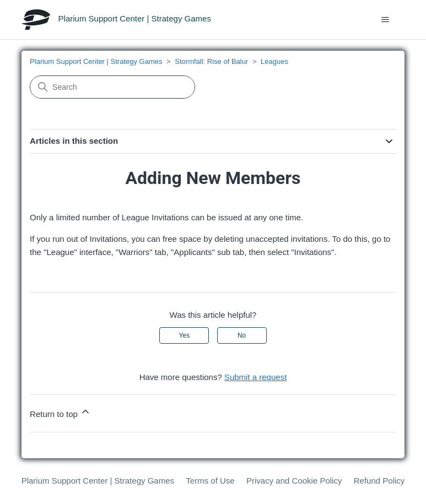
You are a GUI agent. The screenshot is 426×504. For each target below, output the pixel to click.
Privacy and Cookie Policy (294, 481)
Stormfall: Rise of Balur (211, 61)
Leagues (274, 61)
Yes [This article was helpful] (185, 335)
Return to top (60, 412)
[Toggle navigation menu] (385, 20)
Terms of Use (210, 481)
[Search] (112, 87)
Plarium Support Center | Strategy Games (96, 61)
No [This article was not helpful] (242, 335)
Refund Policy (379, 481)
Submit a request (255, 377)
